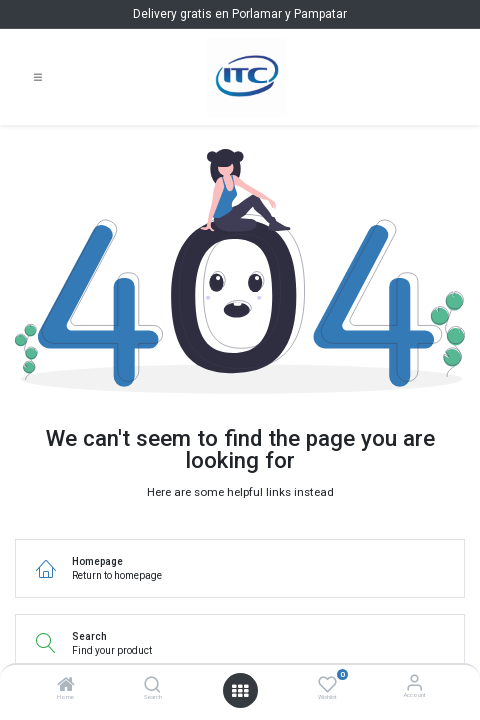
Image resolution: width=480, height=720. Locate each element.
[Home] (66, 687)
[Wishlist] (327, 683)
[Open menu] (240, 691)
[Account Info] (414, 682)
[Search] (152, 687)
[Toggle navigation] (38, 77)
